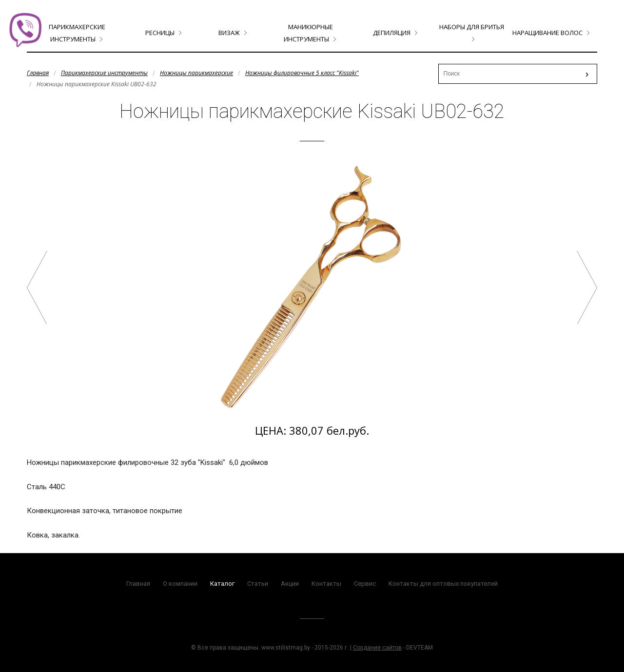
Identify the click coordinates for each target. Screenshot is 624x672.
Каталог (222, 584)
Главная (38, 73)
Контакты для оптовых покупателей (443, 584)
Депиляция (392, 33)
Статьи (258, 584)
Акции (290, 584)
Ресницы (160, 33)
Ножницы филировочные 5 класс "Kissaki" (302, 73)
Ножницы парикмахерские (196, 73)
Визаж (229, 33)
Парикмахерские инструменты (104, 73)
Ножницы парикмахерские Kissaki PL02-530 (587, 288)
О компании (180, 584)
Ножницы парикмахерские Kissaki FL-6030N (37, 288)
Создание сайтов (377, 648)
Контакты (326, 584)
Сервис (365, 584)
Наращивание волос (547, 33)
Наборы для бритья (472, 27)
